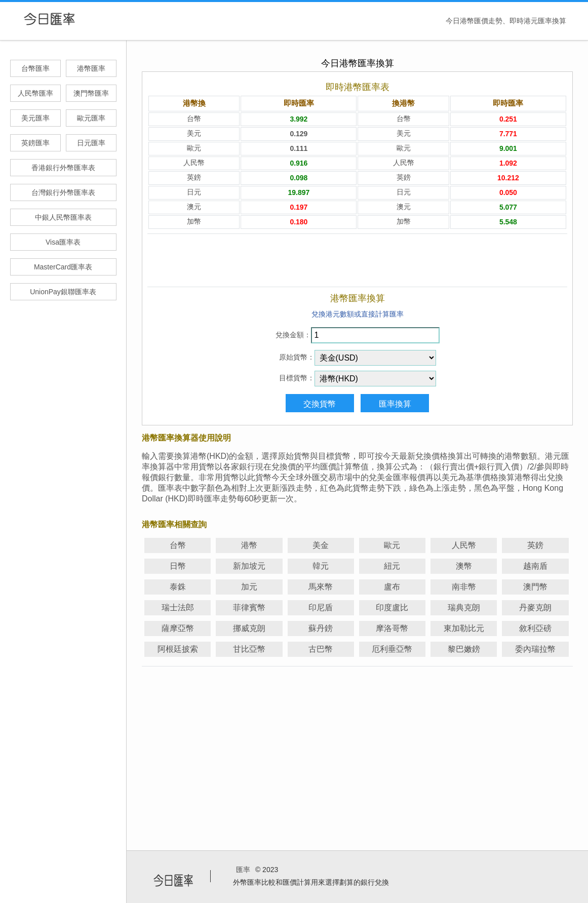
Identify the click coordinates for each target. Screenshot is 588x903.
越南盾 (535, 566)
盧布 (392, 587)
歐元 (392, 545)
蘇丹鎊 (321, 628)
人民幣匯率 (35, 93)
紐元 (392, 566)
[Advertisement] (357, 260)
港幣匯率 (91, 68)
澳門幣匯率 (91, 93)
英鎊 (535, 545)
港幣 (249, 545)
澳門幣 (535, 587)
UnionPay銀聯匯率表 (63, 292)
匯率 (243, 870)
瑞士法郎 (178, 607)
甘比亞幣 (249, 649)
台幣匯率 (35, 68)
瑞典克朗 (464, 607)
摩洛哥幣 (392, 628)
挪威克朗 (249, 628)
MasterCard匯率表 (63, 267)
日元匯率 (91, 143)
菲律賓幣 (249, 607)
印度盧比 (392, 607)
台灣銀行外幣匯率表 (63, 192)
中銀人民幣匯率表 (63, 217)
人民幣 (464, 545)
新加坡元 (249, 566)
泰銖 (178, 587)
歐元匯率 (91, 118)
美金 (321, 545)
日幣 (178, 566)
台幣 (178, 545)
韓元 (321, 566)
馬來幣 (321, 587)
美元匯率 (35, 118)
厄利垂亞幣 (392, 649)
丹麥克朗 (535, 607)
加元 (249, 587)
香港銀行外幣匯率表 (63, 168)
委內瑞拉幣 (535, 649)
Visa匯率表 (63, 242)
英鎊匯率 (35, 143)
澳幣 (464, 566)
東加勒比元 (464, 628)
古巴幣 (321, 649)
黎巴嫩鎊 (464, 649)
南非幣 (464, 587)
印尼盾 (321, 607)
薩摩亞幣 (178, 628)
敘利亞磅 (535, 628)
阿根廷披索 (178, 649)
